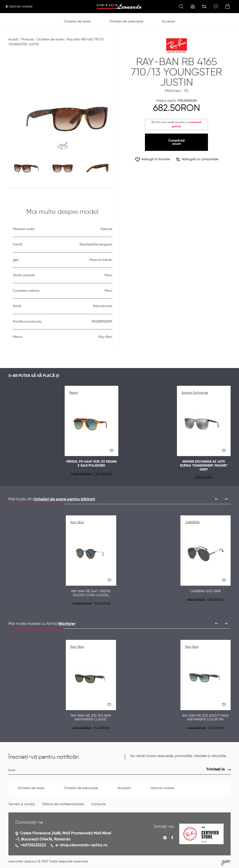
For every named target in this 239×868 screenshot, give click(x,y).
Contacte (98, 804)
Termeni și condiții (22, 804)
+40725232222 (33, 845)
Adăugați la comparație (197, 159)
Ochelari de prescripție (126, 21)
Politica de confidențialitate (63, 804)
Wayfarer (67, 624)
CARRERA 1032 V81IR (206, 591)
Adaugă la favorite (152, 159)
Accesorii (169, 21)
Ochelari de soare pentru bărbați (64, 499)
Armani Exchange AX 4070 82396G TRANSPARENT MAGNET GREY (204, 466)
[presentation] (217, 499)
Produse (27, 39)
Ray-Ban (77, 522)
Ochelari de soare (77, 21)
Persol (74, 393)
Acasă (13, 39)
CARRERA (192, 522)
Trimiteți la (216, 769)
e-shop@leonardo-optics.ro (81, 845)
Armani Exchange (195, 393)
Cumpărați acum (176, 142)
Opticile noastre (19, 7)
